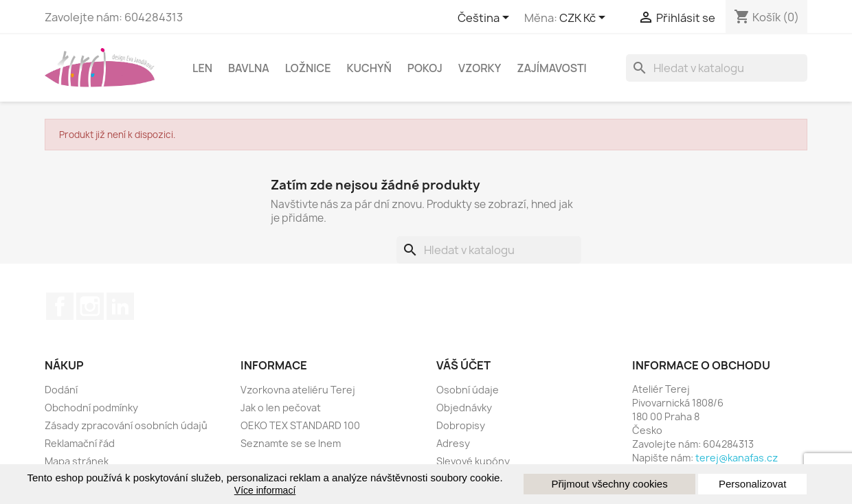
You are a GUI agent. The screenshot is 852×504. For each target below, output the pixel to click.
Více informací (265, 490)
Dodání (61, 390)
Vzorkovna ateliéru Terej (298, 390)
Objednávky (464, 408)
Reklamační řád (80, 443)
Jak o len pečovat (281, 408)
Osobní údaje (468, 390)
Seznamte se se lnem (291, 443)
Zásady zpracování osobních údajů (126, 425)
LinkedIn (120, 306)
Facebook (60, 306)
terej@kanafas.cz (737, 458)
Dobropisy (461, 425)
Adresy (453, 443)
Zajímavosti (552, 68)
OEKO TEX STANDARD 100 (300, 425)
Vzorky (480, 68)
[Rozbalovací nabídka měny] (585, 19)
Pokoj (425, 68)
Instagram (90, 306)
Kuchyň (369, 68)
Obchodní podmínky (91, 408)
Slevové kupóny (473, 461)
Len (202, 68)
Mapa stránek (77, 461)
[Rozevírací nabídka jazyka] (486, 19)
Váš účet (463, 365)
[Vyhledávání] (717, 68)
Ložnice (308, 68)
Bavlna (249, 68)
